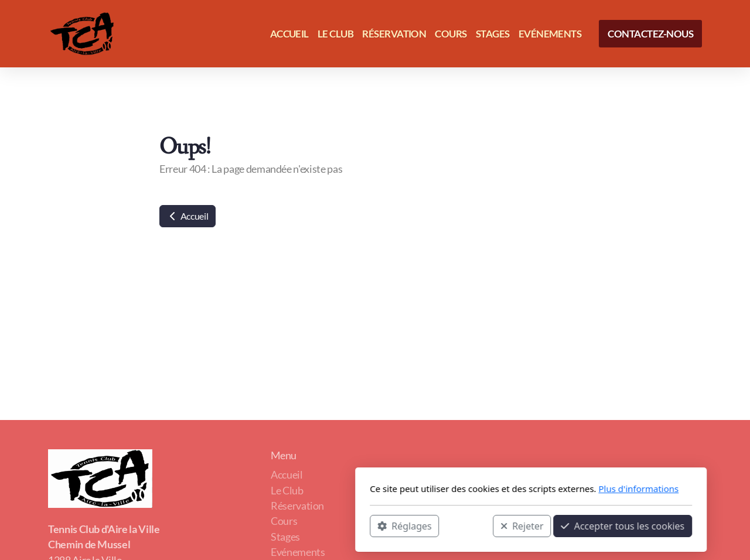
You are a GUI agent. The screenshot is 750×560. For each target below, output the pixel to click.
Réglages (248, 525)
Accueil (187, 216)
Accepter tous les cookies (467, 525)
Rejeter (366, 525)
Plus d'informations (483, 489)
